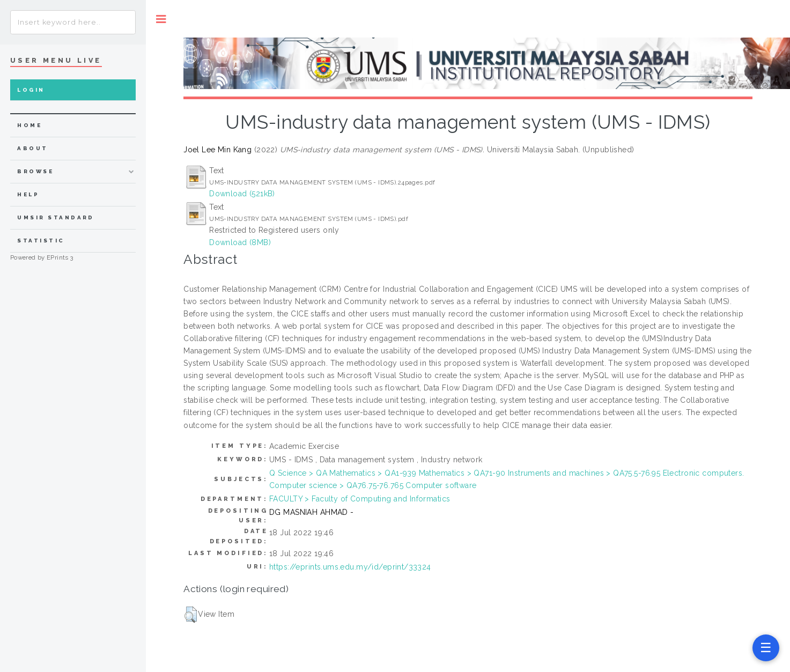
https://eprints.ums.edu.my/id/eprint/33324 (350, 567)
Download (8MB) (240, 242)
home (29, 125)
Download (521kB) (242, 194)
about (32, 148)
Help (28, 194)
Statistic (41, 241)
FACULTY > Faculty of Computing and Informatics (360, 499)
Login (31, 90)
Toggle (161, 19)
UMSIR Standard (56, 217)
